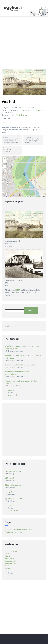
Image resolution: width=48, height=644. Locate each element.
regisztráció (25, 110)
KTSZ (7, 566)
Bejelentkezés (10, 326)
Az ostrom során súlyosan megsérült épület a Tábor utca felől (23, 382)
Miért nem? (9, 478)
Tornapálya (9, 492)
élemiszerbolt (10, 561)
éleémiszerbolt (11, 564)
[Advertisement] (24, 41)
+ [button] (4, 159)
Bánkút (8, 556)
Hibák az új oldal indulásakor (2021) (19, 530)
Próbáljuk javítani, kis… (14, 471)
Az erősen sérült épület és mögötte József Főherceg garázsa (22, 348)
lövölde (8, 568)
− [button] (4, 162)
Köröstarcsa (22, 115)
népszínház (9, 559)
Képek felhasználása (13, 485)
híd (16, 115)
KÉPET (18, 290)
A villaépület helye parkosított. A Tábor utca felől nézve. (23, 357)
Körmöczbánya (11, 552)
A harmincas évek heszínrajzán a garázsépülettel (18, 373)
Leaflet (28, 196)
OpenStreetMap (36, 196)
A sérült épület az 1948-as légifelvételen (21, 365)
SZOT (7, 554)
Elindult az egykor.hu (13, 532)
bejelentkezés (38, 110)
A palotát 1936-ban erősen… (16, 499)
